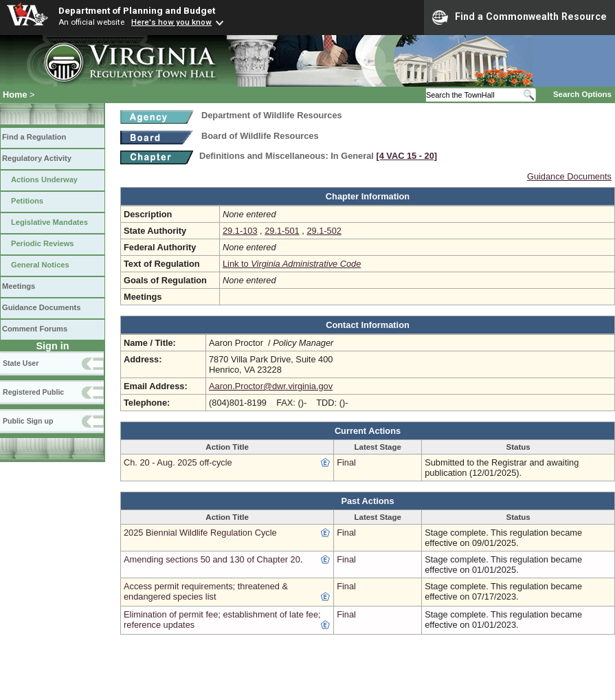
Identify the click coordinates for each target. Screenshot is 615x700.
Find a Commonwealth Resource (519, 17)
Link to (292, 264)
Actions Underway (44, 179)
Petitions (27, 201)
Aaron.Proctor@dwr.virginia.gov (271, 386)
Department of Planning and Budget (137, 10)
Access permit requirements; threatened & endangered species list (206, 591)
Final (346, 462)
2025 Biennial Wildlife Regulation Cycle (200, 533)
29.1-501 (282, 231)
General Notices (40, 265)
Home (15, 95)
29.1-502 (324, 231)
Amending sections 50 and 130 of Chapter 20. (213, 559)
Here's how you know (171, 22)
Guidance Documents (41, 307)
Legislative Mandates (49, 222)
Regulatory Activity (37, 158)
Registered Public (33, 392)
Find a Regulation (34, 137)
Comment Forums (35, 329)
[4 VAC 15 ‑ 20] (406, 156)
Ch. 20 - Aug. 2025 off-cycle (178, 462)
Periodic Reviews (43, 243)
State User (21, 363)
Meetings (19, 286)
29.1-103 (240, 231)
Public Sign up (28, 421)
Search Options (582, 94)
